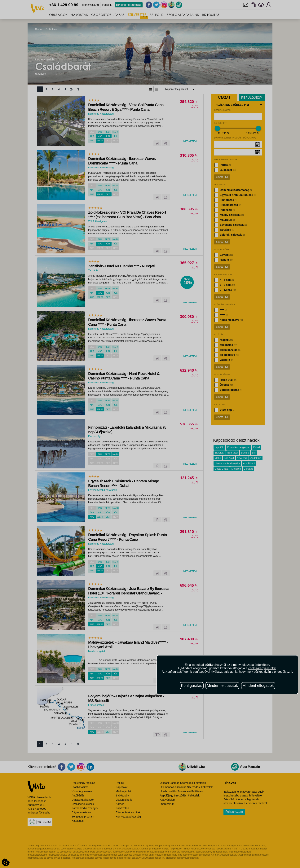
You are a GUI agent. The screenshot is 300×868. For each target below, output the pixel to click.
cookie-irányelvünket (262, 668)
